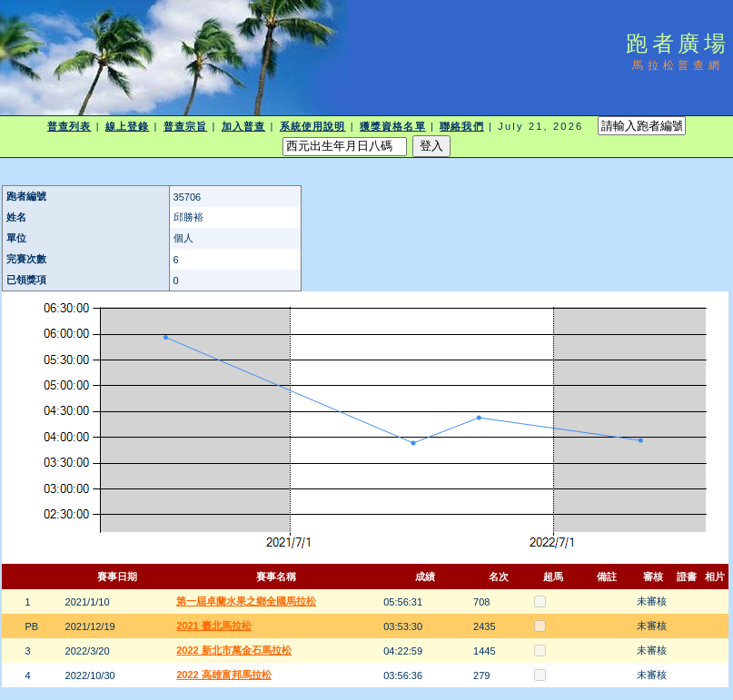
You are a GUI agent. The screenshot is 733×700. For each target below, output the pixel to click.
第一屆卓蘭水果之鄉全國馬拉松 (246, 601)
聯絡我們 (461, 126)
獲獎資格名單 (393, 126)
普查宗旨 (185, 126)
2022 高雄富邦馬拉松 (224, 675)
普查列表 (69, 126)
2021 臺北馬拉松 (214, 626)
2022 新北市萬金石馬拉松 (234, 650)
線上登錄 (127, 126)
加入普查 (243, 126)
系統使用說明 (313, 126)
